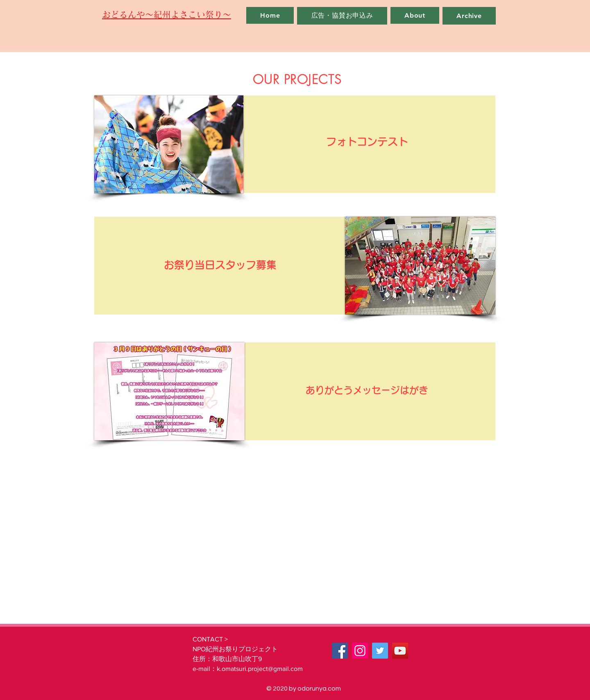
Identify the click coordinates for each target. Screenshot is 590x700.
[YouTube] (400, 651)
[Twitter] (380, 651)
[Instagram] (360, 651)
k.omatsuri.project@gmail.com (260, 669)
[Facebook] (340, 651)
